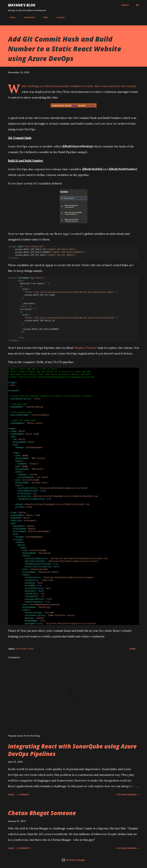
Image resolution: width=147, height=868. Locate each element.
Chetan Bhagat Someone (42, 813)
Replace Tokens (86, 348)
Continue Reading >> (128, 795)
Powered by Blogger (73, 860)
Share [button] (132, 649)
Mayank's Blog (22, 5)
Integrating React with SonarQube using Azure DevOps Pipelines (72, 750)
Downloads (28, 17)
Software (21, 649)
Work (31, 649)
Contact (59, 17)
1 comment (23, 795)
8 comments (24, 848)
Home (11, 17)
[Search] (125, 5)
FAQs (44, 17)
